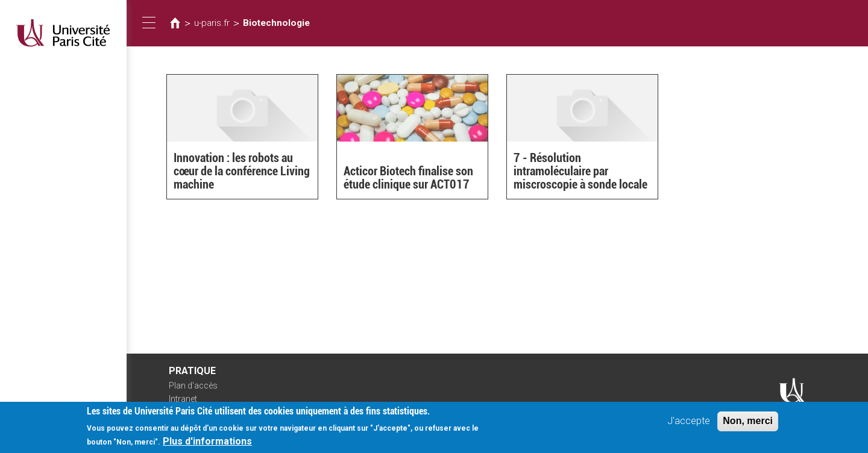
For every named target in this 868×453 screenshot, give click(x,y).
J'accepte (689, 421)
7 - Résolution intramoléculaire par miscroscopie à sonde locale (580, 171)
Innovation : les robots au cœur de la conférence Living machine (242, 171)
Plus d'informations (207, 441)
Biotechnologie (276, 23)
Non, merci (748, 421)
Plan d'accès (193, 386)
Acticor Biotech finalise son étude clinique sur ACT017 (408, 178)
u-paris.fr (212, 23)
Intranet (183, 399)
